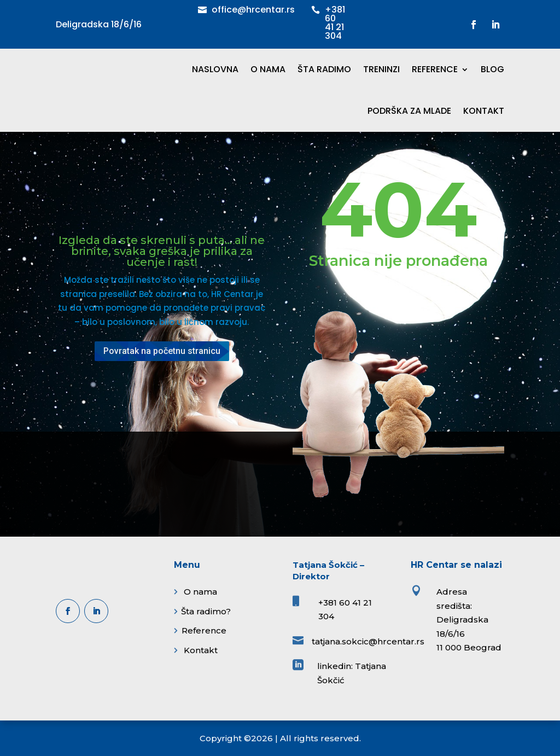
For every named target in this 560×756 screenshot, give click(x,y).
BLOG (492, 69)
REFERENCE (435, 69)
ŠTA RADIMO (324, 69)
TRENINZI (381, 69)
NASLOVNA (215, 69)
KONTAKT (484, 111)
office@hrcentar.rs (253, 10)
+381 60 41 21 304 (335, 23)
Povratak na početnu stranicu (162, 351)
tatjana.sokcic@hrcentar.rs (368, 641)
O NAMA (268, 69)
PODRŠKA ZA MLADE (409, 111)
